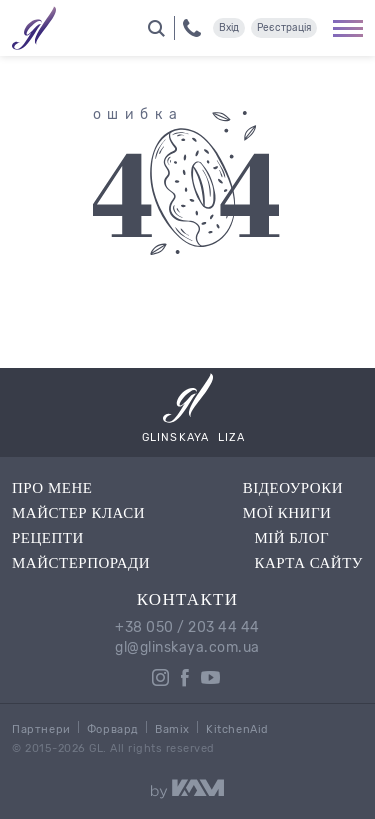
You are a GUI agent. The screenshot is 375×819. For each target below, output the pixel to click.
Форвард (113, 729)
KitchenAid (237, 729)
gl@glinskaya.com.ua (187, 648)
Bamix (172, 729)
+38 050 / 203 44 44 (187, 628)
